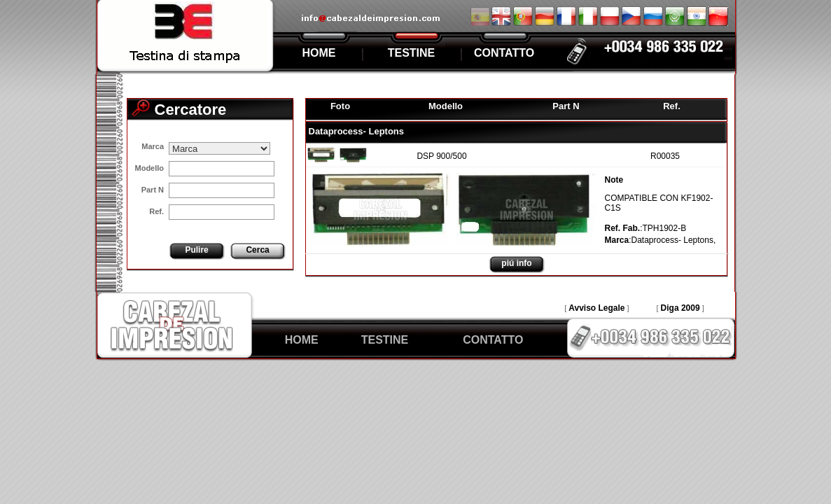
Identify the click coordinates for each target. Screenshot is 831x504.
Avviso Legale (596, 308)
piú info (516, 263)
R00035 (665, 156)
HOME (319, 53)
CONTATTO (504, 53)
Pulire (196, 250)
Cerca (257, 250)
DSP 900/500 (441, 156)
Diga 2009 (680, 308)
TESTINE (412, 53)
